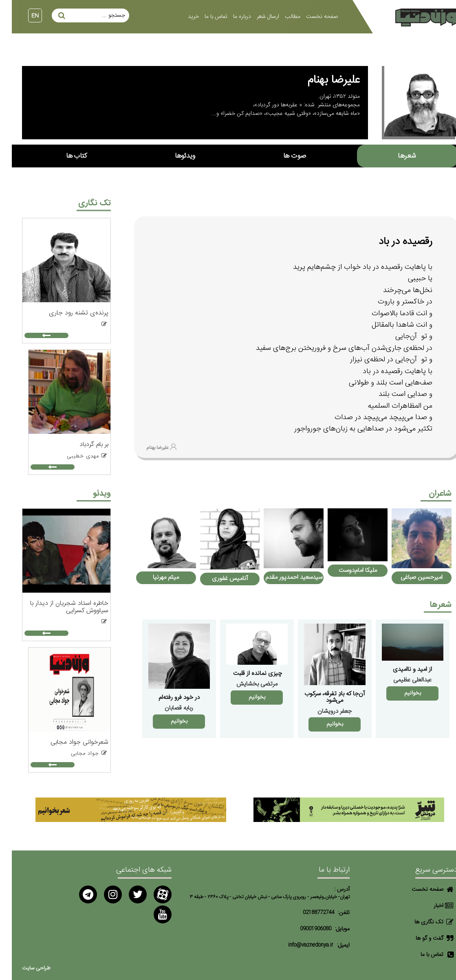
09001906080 (304, 929)
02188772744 (307, 913)
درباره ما (230, 17)
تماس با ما (204, 17)
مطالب (281, 17)
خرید (182, 17)
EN (23, 16)
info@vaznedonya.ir (299, 945)
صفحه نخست (310, 17)
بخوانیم (401, 693)
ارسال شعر (256, 17)
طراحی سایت (24, 968)
